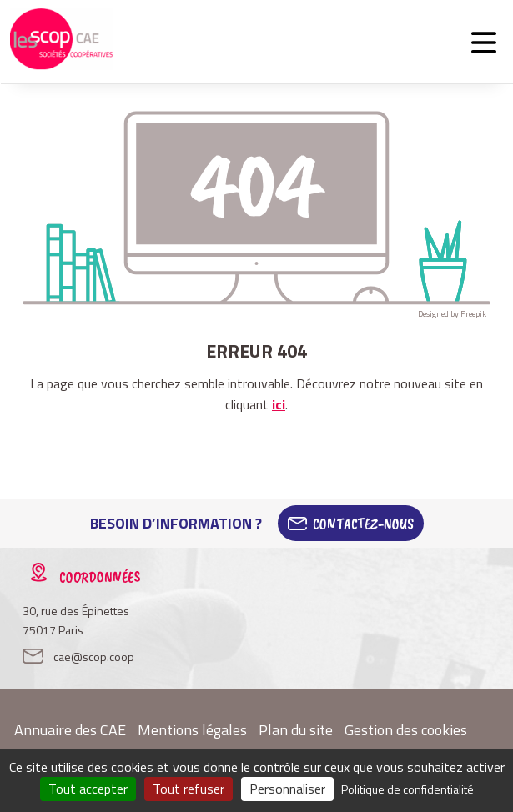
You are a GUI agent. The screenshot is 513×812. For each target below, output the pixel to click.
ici (279, 404)
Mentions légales (192, 730)
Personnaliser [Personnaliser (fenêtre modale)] (287, 789)
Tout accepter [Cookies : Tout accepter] (88, 789)
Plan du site (296, 730)
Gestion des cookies (406, 730)
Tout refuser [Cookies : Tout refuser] (189, 789)
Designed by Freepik (452, 314)
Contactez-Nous (363, 524)
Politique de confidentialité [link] (407, 789)
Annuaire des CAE (70, 730)
